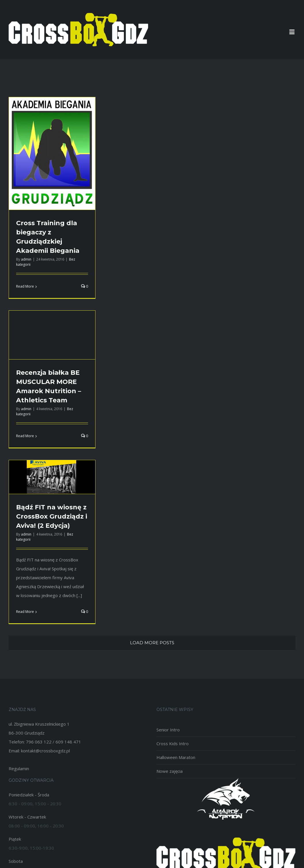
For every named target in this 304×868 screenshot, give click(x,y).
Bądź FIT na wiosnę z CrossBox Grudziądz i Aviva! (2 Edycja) (52, 516)
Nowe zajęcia (170, 771)
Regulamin (19, 768)
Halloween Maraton (176, 757)
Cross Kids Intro (173, 743)
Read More (25, 286)
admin (26, 259)
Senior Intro (168, 730)
